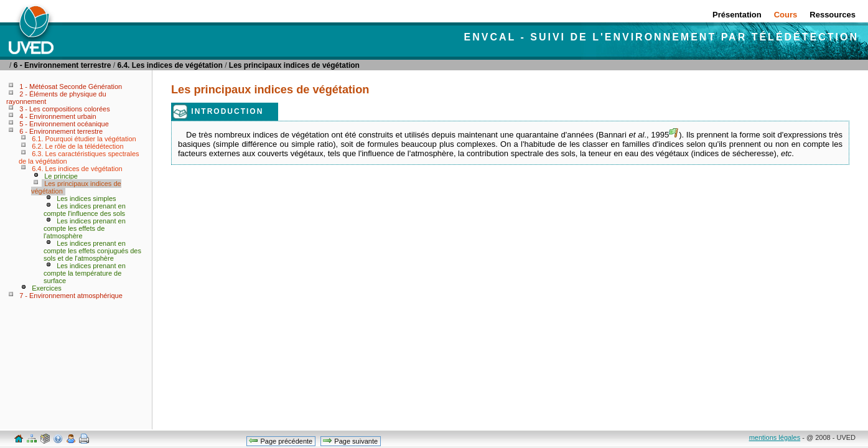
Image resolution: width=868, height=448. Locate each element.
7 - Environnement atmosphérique (71, 296)
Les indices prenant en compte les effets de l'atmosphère (85, 228)
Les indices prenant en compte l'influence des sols (85, 210)
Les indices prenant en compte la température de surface (85, 273)
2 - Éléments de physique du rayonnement (56, 98)
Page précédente (280, 441)
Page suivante (350, 441)
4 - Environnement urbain (58, 116)
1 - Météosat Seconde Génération (71, 86)
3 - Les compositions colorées (65, 109)
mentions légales (775, 437)
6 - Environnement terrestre (63, 65)
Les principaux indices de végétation (294, 65)
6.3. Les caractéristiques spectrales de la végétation (79, 157)
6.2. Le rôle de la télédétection (77, 146)
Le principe (61, 176)
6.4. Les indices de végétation (170, 65)
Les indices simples (86, 198)
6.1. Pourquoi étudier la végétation (84, 139)
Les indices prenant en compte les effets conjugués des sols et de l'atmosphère (92, 251)
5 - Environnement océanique (64, 124)
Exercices (47, 288)
